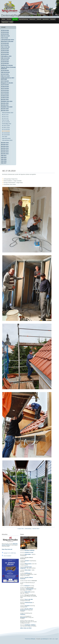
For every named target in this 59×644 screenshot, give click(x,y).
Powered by (28, 639)
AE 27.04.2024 (5, 85)
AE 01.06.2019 (6, 129)
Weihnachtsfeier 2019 (8, 113)
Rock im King (5, 120)
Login (57, 639)
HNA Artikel (28, 554)
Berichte (15, 19)
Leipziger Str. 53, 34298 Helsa (10, 553)
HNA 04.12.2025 (5, 36)
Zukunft (39, 19)
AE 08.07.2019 (6, 127)
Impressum (5, 22)
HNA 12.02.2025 (5, 58)
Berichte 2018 (5, 143)
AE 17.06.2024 (5, 81)
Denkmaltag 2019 (7, 124)
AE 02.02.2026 (5, 34)
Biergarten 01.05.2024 (7, 83)
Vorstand (53, 19)
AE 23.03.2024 (5, 90)
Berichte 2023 (5, 99)
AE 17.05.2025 (5, 45)
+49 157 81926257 (7, 556)
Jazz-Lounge (5, 38)
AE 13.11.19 (5, 118)
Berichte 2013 (5, 152)
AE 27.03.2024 (5, 88)
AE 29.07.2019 (6, 126)
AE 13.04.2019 (6, 135)
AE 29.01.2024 (5, 96)
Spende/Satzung (23, 19)
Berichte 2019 (5, 111)
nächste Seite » (36, 529)
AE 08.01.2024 (5, 98)
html (51, 639)
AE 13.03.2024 (5, 92)
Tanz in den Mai (5, 47)
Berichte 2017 (5, 144)
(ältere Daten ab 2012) (26, 628)
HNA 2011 (4, 156)
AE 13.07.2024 (5, 74)
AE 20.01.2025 (5, 60)
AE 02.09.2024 (5, 70)
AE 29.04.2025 (5, 49)
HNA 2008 (4, 161)
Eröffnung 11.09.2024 (7, 65)
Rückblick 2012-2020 (7, 107)
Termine (9, 19)
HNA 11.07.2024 (5, 76)
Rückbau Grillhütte (30, 550)
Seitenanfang (28, 529)
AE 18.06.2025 (5, 43)
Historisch (32, 19)
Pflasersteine (28, 564)
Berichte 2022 (5, 103)
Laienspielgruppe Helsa (8, 40)
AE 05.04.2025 (5, 51)
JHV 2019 (5, 137)
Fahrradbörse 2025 (6, 56)
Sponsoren (46, 19)
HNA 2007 (4, 163)
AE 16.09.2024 (5, 64)
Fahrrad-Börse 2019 (7, 140)
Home (4, 19)
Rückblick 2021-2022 (7, 101)
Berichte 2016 (5, 146)
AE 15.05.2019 (6, 133)
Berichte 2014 (5, 150)
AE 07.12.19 (5, 114)
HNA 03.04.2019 (6, 138)
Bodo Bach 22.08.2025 (7, 41)
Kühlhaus (23, 614)
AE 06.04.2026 (5, 30)
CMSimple (33, 639)
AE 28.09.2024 (5, 62)
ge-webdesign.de (45, 639)
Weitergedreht (30, 589)
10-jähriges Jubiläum (30, 625)
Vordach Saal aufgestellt (26, 567)
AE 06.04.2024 (5, 87)
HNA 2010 (4, 157)
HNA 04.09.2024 (5, 72)
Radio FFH (27, 592)
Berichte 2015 (5, 148)
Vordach (27, 561)
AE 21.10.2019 (6, 122)
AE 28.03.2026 (5, 32)
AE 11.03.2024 (5, 94)
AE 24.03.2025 (5, 52)
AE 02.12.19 (5, 116)
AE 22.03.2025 (5, 54)
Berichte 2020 (5, 109)
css (53, 639)
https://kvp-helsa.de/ (7, 549)
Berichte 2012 (5, 154)
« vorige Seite (20, 529)
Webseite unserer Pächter (10, 544)
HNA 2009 (4, 159)
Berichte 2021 (5, 105)
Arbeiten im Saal (29, 552)
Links (11, 22)
